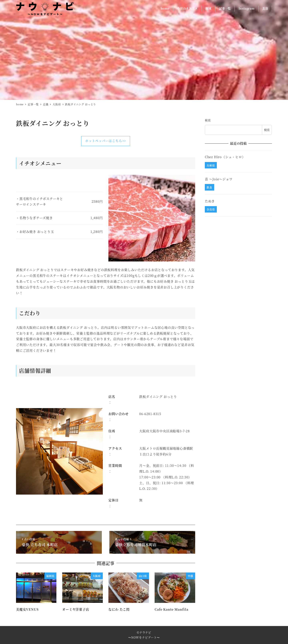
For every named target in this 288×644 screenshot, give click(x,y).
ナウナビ (145, 632)
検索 (208, 120)
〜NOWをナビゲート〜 (144, 637)
